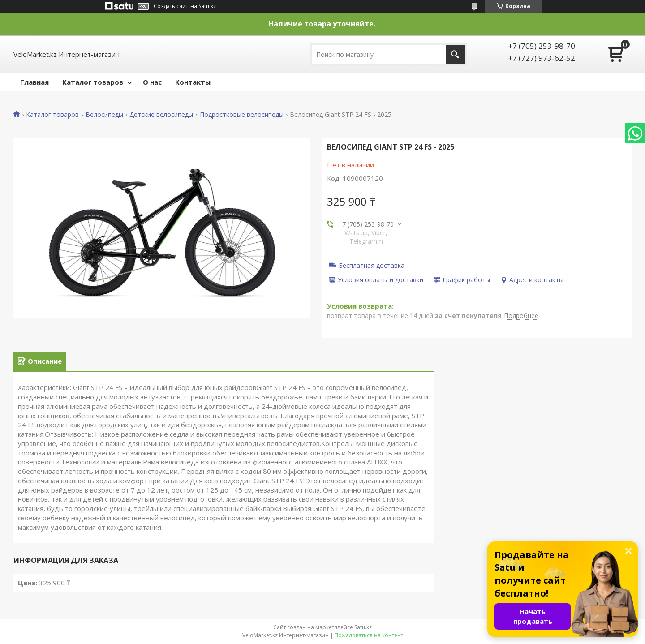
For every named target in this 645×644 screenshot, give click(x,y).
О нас (152, 82)
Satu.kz (363, 627)
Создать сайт (171, 6)
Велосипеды (104, 115)
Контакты (193, 82)
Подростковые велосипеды (242, 115)
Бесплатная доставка (372, 265)
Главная (34, 82)
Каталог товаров (93, 82)
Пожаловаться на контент (369, 635)
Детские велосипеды (161, 115)
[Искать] (455, 54)
